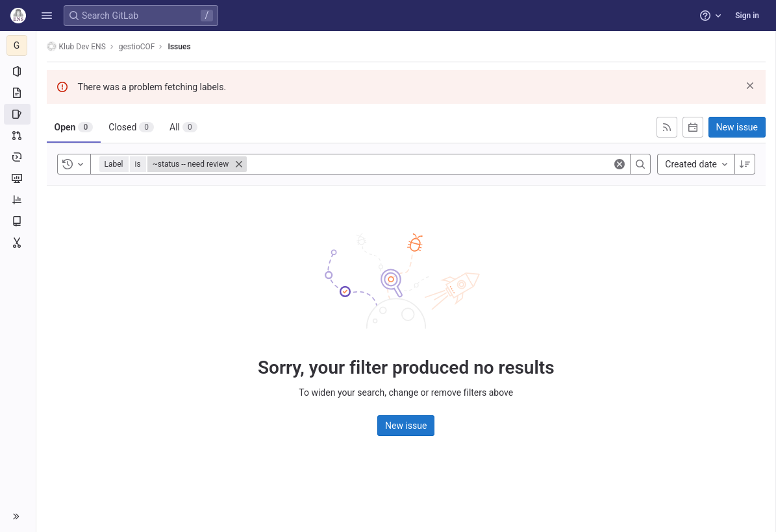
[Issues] (18, 114)
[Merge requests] (18, 136)
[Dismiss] (750, 86)
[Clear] (620, 164)
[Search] (640, 164)
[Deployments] (18, 157)
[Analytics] (18, 200)
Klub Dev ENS (76, 46)
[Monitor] (18, 178)
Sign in (747, 16)
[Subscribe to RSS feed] (667, 127)
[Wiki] (18, 221)
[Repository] (18, 93)
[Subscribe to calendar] (693, 127)
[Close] (240, 164)
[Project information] (18, 71)
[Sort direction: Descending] (745, 164)
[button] (47, 16)
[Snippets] (18, 243)
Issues (180, 47)
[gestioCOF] (18, 45)
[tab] (74, 127)
